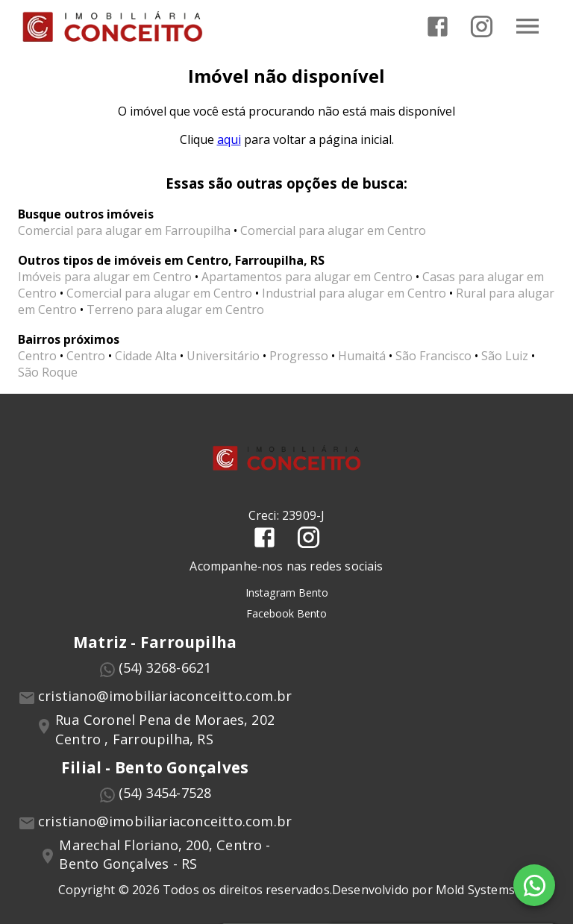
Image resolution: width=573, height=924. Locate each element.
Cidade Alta (146, 356)
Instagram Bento (287, 593)
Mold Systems (475, 890)
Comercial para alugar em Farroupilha (124, 230)
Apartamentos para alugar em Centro (307, 277)
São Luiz (505, 356)
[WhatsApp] (534, 885)
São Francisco (433, 356)
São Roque (48, 372)
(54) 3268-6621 (165, 667)
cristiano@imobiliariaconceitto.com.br (165, 696)
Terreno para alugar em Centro (175, 309)
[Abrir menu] (527, 26)
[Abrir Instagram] (482, 26)
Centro (37, 356)
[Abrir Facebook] (438, 26)
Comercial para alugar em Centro (333, 230)
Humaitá (362, 356)
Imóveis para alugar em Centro (105, 277)
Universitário (223, 356)
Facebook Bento (286, 613)
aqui (229, 139)
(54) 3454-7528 (165, 793)
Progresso (299, 356)
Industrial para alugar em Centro (354, 293)
